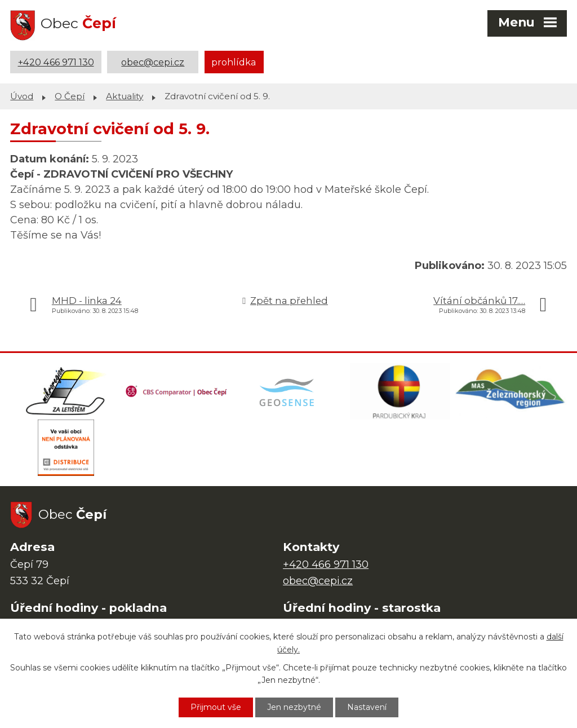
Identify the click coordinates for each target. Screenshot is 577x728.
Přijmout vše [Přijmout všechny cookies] (216, 707)
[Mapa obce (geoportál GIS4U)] (288, 391)
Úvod (22, 96)
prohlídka (234, 62)
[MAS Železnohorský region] (511, 391)
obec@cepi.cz (153, 62)
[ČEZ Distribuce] (66, 448)
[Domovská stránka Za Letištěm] (66, 391)
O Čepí (70, 96)
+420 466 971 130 (56, 62)
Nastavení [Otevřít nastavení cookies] (367, 707)
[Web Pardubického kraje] (400, 391)
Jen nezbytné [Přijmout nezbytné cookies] (294, 707)
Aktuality (125, 96)
